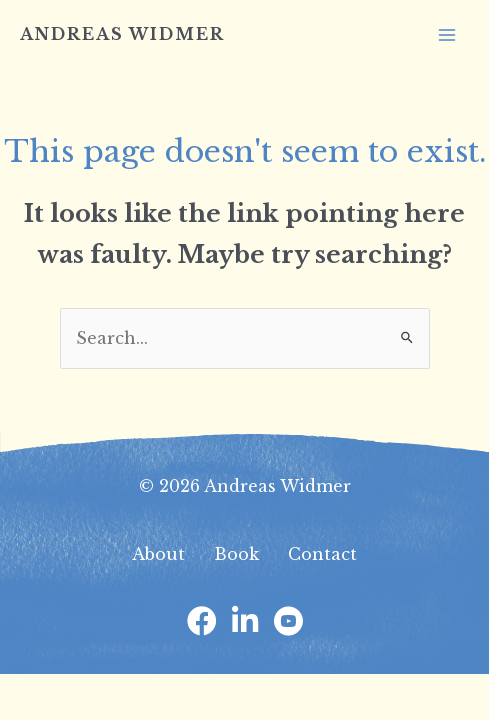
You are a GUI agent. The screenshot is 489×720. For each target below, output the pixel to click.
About (158, 554)
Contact (322, 554)
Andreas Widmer (122, 34)
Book (236, 554)
